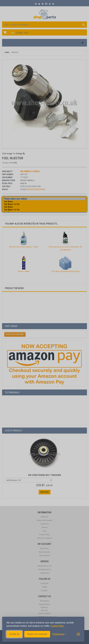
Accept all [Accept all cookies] (14, 634)
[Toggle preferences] (59, 634)
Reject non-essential (37, 634)
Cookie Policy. (58, 626)
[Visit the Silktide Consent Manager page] (78, 634)
